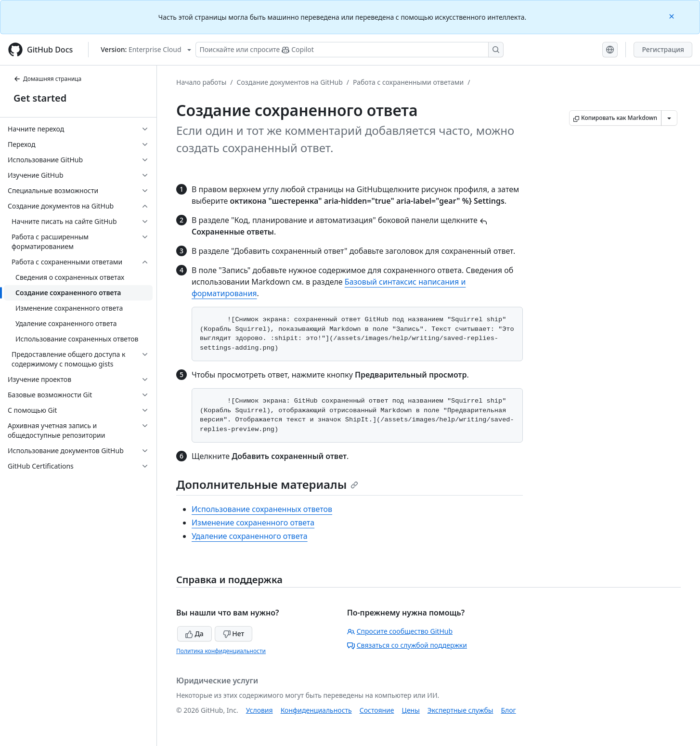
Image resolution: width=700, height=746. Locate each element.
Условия (259, 710)
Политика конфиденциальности (221, 651)
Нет (234, 634)
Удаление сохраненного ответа (250, 536)
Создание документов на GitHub (290, 82)
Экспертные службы (460, 710)
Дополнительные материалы (267, 484)
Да (194, 634)
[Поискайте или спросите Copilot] (350, 50)
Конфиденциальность (316, 710)
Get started (40, 98)
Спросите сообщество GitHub (400, 631)
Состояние (377, 710)
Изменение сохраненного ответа (253, 523)
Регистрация (663, 49)
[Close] (673, 16)
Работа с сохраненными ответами (408, 82)
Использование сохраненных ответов (262, 509)
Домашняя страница (47, 79)
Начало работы (201, 82)
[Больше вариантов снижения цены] (669, 118)
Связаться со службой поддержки (407, 645)
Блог (508, 710)
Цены (411, 710)
